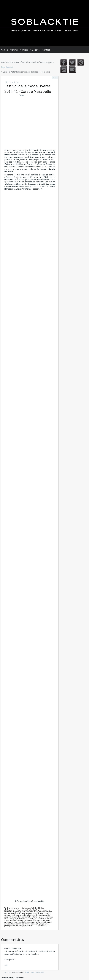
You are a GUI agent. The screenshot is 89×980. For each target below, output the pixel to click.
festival (42, 910)
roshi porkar (31, 922)
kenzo (35, 917)
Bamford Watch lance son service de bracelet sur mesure (27, 72)
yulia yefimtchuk (40, 919)
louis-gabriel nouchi (17, 920)
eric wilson (29, 919)
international (9, 912)
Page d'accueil (7, 67)
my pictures (44, 924)
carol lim (18, 917)
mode (47, 910)
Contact (46, 50)
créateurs (29, 912)
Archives (14, 50)
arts (20, 926)
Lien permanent (12, 908)
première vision (28, 926)
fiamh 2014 (25, 910)
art (17, 926)
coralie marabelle (20, 922)
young (36, 912)
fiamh (32, 910)
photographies (10, 926)
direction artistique (34, 915)
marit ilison (41, 920)
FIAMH (33, 908)
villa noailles (21, 913)
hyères (17, 912)
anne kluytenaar (31, 920)
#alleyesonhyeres (18, 924)
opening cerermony (45, 917)
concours (47, 913)
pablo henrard (41, 922)
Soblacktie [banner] (44, 23)
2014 (37, 910)
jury (43, 915)
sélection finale (10, 915)
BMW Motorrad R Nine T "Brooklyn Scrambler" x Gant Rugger (26, 62)
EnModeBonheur (18, 972)
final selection (21, 915)
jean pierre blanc (10, 913)
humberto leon (27, 917)
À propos (24, 50)
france (41, 913)
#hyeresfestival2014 (32, 924)
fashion (42, 912)
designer (49, 912)
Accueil (4, 50)
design (35, 913)
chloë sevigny (9, 919)
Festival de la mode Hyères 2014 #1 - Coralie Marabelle (28, 89)
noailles (29, 913)
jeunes (23, 912)
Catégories (35, 50)
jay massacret (20, 919)
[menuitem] (5, 50)
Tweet (22, 95)
